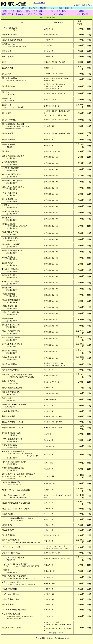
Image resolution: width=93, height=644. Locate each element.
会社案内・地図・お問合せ (83, 5)
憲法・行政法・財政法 (35, 11)
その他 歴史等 (81, 14)
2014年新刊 (33, 8)
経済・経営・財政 (35, 14)
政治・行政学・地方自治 (13, 14)
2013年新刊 (44, 8)
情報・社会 (58, 14)
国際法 (81, 11)
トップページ (39, 3)
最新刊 (24, 8)
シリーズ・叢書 (56, 8)
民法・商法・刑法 (58, 11)
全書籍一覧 (69, 8)
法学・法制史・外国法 (13, 11)
